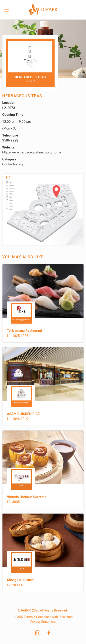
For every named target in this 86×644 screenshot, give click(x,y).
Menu (7, 10)
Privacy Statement (43, 622)
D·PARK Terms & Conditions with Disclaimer (43, 617)
